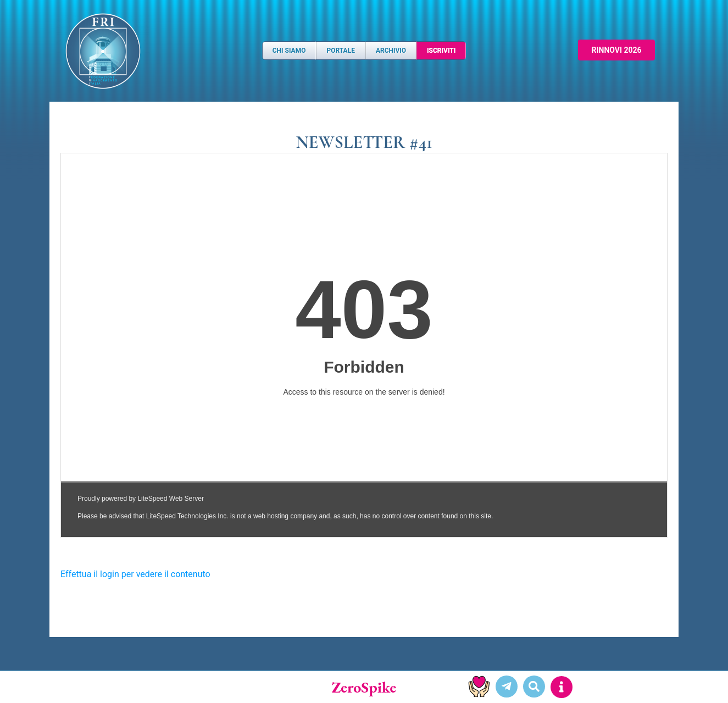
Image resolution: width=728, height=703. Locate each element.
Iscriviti (441, 51)
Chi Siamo (289, 51)
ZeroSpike (364, 687)
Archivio (391, 51)
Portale (340, 51)
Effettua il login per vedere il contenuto (135, 574)
